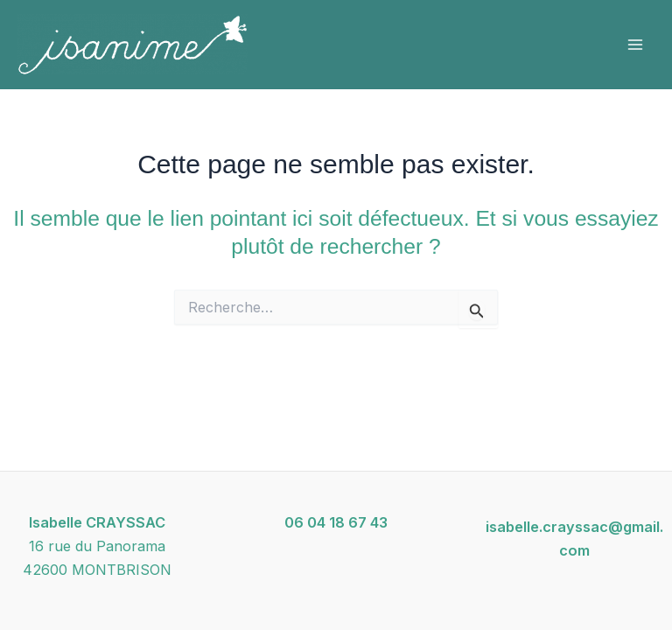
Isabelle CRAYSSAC (97, 522)
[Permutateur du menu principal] (635, 45)
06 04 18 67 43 (336, 522)
